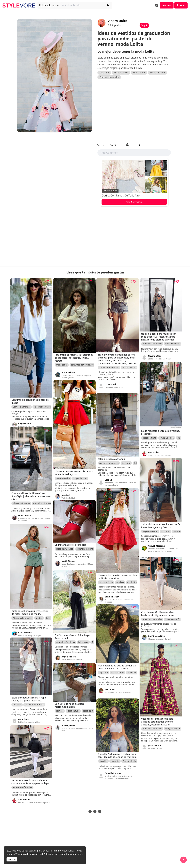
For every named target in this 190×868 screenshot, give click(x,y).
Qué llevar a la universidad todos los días (76, 728)
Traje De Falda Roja (70, 494)
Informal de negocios (44, 401)
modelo (39, 614)
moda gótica (62, 362)
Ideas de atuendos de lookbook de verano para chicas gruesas (163, 550)
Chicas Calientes (129, 367)
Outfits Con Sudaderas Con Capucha (30, 801)
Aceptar (12, 859)
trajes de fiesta (149, 435)
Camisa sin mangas (22, 401)
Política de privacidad (55, 854)
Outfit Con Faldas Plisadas (159, 452)
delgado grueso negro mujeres (118, 693)
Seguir (144, 25)
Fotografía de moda (174, 725)
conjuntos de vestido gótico (83, 362)
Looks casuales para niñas (159, 356)
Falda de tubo (118, 673)
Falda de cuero (90, 709)
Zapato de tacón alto (175, 617)
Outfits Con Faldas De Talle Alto (121, 196)
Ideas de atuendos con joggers (31, 421)
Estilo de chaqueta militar (29, 719)
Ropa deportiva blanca (176, 341)
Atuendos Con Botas (65, 639)
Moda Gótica (139, 73)
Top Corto (104, 73)
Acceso (167, 5)
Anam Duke (118, 21)
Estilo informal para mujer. (30, 632)
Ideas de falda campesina (72, 657)
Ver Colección (134, 202)
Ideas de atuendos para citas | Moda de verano (31, 516)
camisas (120, 578)
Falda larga (83, 639)
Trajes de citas (80, 474)
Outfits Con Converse (114, 387)
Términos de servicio (27, 854)
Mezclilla (103, 762)
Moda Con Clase (157, 73)
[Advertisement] (134, 111)
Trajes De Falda (121, 73)
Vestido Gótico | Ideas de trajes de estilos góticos (76, 373)
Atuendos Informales (109, 77)
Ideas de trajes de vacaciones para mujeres (120, 597)
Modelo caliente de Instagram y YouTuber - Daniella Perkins (118, 778)
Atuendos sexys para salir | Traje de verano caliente (119, 481)
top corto (126, 460)
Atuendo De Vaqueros (133, 762)
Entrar (181, 5)
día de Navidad (134, 578)
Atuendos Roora (155, 745)
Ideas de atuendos (21, 500)
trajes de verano (150, 531)
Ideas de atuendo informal (159, 637)
